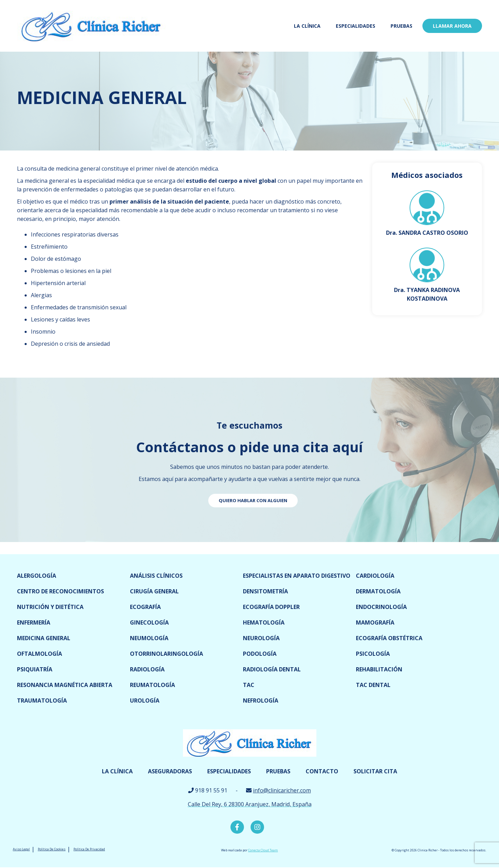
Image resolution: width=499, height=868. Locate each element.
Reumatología (152, 685)
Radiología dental (272, 669)
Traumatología (42, 701)
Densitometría (265, 591)
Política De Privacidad (89, 850)
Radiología (147, 669)
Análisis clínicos (156, 576)
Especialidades (356, 26)
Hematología (264, 622)
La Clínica (307, 26)
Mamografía (375, 622)
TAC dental (373, 685)
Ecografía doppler (271, 607)
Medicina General (44, 638)
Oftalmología (40, 654)
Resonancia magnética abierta (65, 685)
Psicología (373, 654)
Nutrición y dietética (50, 607)
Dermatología (378, 591)
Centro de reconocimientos (60, 591)
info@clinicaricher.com (282, 790)
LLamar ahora (452, 26)
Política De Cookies (52, 850)
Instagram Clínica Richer (257, 827)
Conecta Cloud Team (263, 851)
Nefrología (261, 701)
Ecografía (145, 607)
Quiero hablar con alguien (253, 500)
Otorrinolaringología (167, 654)
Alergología (37, 576)
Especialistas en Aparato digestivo (297, 576)
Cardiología (375, 576)
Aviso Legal (21, 850)
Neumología (149, 638)
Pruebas (401, 26)
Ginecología (149, 622)
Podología (260, 654)
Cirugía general (154, 591)
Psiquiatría (35, 669)
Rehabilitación (379, 669)
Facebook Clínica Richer (237, 827)
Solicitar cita (375, 771)
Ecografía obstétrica (389, 638)
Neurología (261, 638)
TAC (249, 685)
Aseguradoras (170, 771)
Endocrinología (381, 607)
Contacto (322, 771)
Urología (145, 701)
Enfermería (34, 622)
